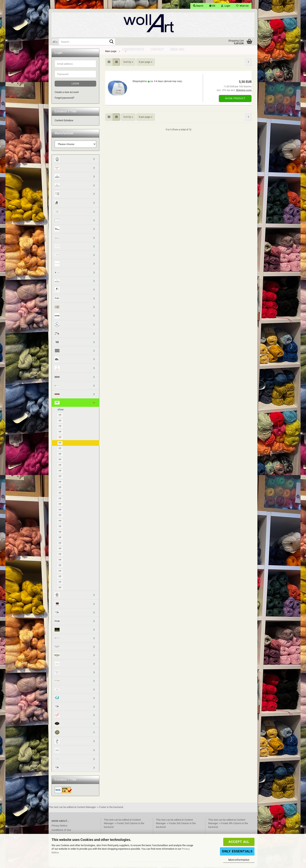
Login (75, 85)
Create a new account (67, 93)
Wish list (242, 6)
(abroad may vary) (173, 82)
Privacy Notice (59, 827)
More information (239, 860)
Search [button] (198, 6)
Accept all (239, 842)
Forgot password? (64, 99)
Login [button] (226, 6)
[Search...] (55, 42)
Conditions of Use (61, 831)
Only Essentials (237, 851)
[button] (212, 6)
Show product (235, 100)
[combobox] (128, 63)
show (61, 410)
